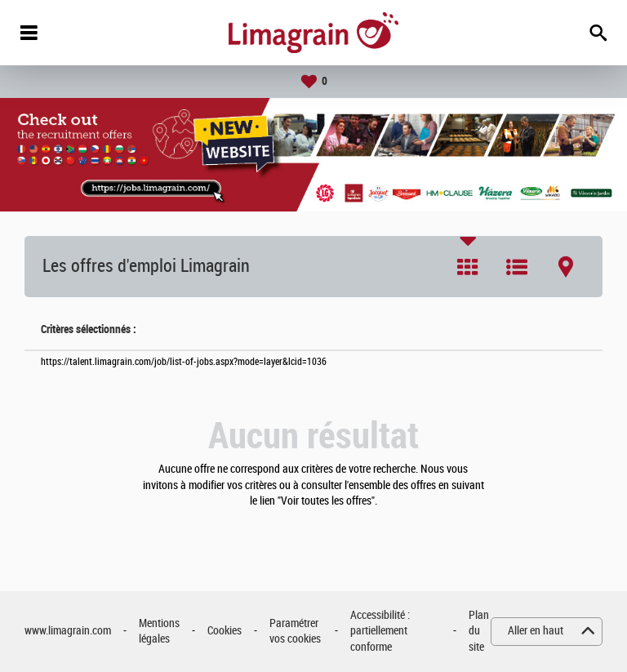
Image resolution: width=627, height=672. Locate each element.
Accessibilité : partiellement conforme (380, 631)
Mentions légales (159, 632)
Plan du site (479, 631)
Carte (566, 267)
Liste (517, 267)
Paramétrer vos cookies (295, 632)
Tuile (468, 267)
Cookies (225, 631)
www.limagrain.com (68, 631)
